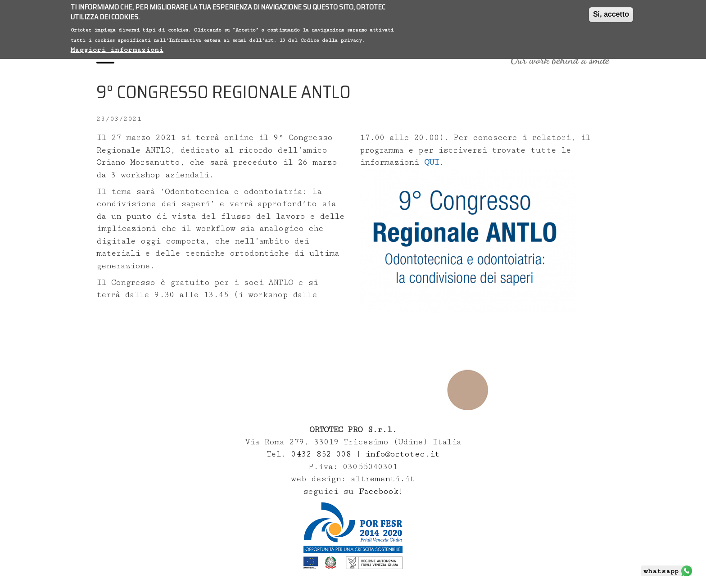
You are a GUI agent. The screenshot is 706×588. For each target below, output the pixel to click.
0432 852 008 (323, 454)
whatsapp (661, 571)
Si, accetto (611, 12)
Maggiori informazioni (117, 47)
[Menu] (105, 60)
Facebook (378, 491)
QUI (432, 162)
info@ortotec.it (402, 454)
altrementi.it (383, 479)
